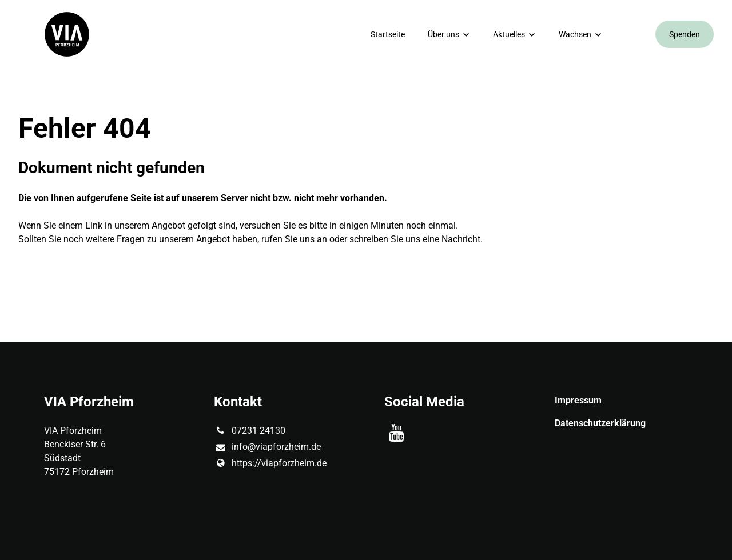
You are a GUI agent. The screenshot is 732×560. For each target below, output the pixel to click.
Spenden (685, 34)
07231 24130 (249, 431)
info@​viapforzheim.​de (267, 447)
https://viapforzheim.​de (270, 463)
